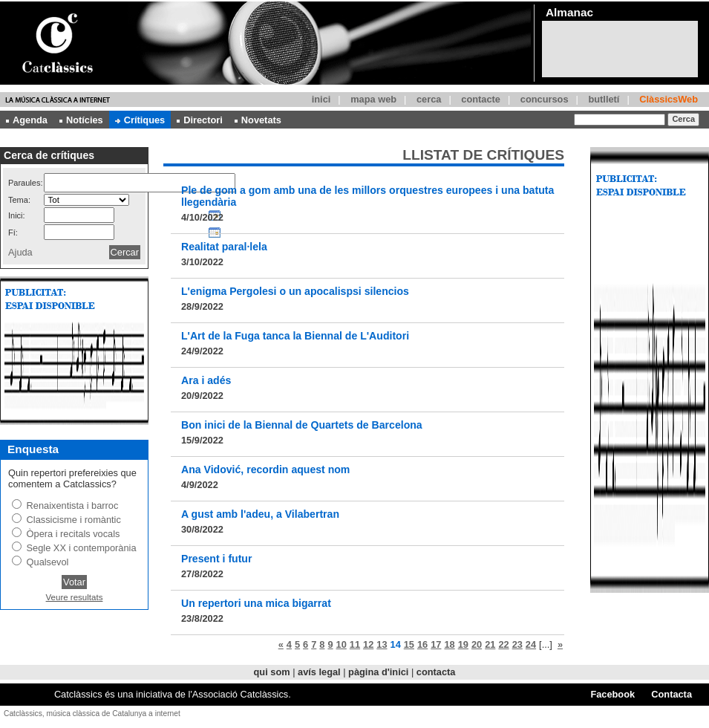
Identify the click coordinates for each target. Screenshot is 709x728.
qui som (272, 672)
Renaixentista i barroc (73, 506)
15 (409, 644)
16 (422, 644)
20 (477, 644)
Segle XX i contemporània (82, 548)
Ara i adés (206, 380)
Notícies (81, 120)
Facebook (612, 694)
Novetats (258, 120)
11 (355, 644)
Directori (200, 120)
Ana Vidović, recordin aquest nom (265, 469)
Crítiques (140, 120)
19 (463, 644)
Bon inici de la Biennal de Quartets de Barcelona (302, 425)
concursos (545, 99)
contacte (481, 99)
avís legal (319, 672)
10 (342, 644)
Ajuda (20, 252)
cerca (429, 99)
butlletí (604, 99)
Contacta (672, 694)
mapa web (373, 99)
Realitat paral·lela (224, 247)
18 (449, 644)
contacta (436, 672)
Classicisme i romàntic (74, 520)
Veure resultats (75, 597)
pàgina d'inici (378, 672)
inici (321, 99)
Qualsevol (48, 562)
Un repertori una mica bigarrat (256, 603)
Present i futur (216, 559)
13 (382, 644)
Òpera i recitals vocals (73, 534)
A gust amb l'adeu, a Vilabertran (260, 514)
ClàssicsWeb (669, 99)
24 (531, 644)
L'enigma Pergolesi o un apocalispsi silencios (295, 291)
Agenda (27, 120)
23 (517, 644)
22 (503, 644)
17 (436, 644)
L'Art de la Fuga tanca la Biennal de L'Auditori (295, 336)
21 (490, 644)
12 (368, 644)
